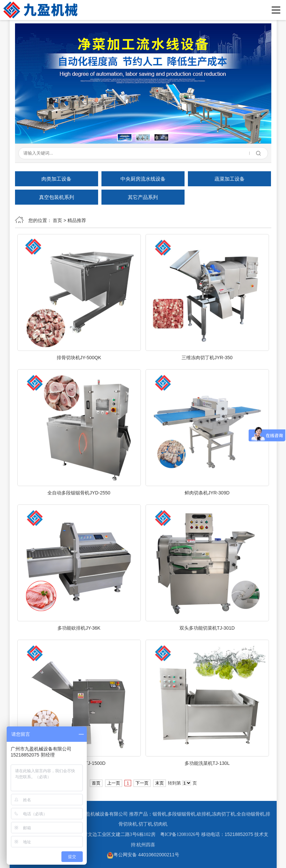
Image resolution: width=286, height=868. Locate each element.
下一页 (142, 783)
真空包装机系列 (57, 197)
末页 (160, 783)
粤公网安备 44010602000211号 (143, 855)
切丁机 (146, 824)
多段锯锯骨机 (182, 814)
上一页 (114, 783)
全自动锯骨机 (251, 814)
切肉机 (161, 824)
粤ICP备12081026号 (180, 834)
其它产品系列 (143, 197)
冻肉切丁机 (224, 814)
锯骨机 (160, 814)
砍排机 (204, 814)
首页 (57, 220)
